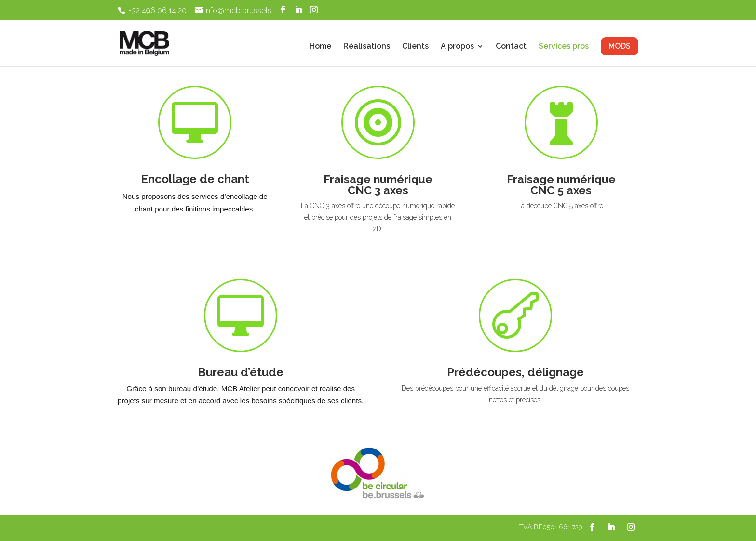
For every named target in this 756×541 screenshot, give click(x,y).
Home (320, 47)
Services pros (564, 47)
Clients (415, 47)
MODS (620, 46)
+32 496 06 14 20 (157, 10)
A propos (457, 47)
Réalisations (367, 47)
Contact (511, 47)
